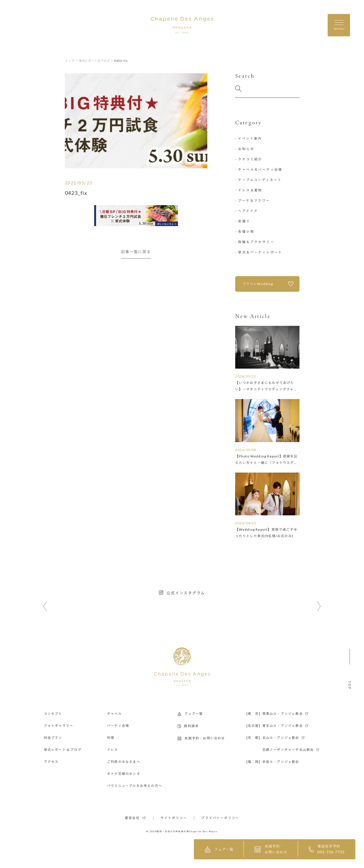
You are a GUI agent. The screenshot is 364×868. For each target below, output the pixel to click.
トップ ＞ (72, 61)
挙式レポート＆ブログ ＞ (96, 61)
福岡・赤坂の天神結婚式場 (173, 831)
